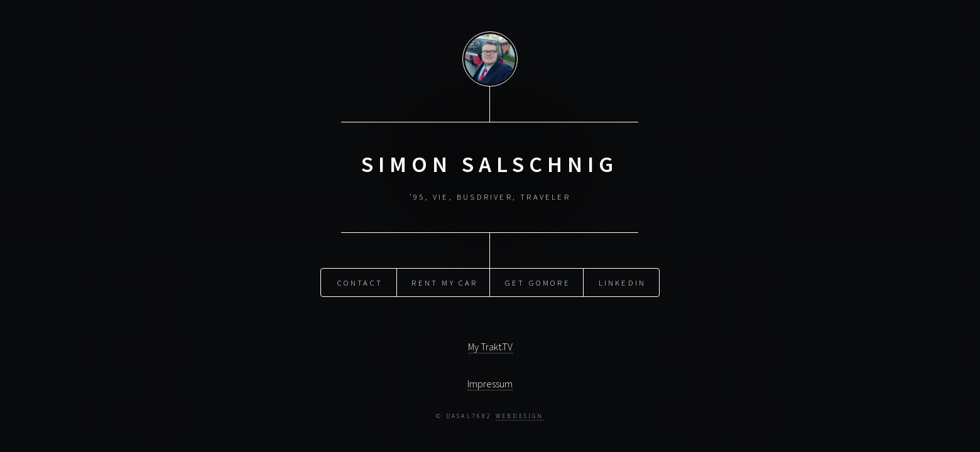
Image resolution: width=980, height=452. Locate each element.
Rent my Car (444, 282)
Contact (360, 282)
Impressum (490, 384)
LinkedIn (623, 282)
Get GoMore (538, 282)
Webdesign (520, 416)
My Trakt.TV (490, 347)
